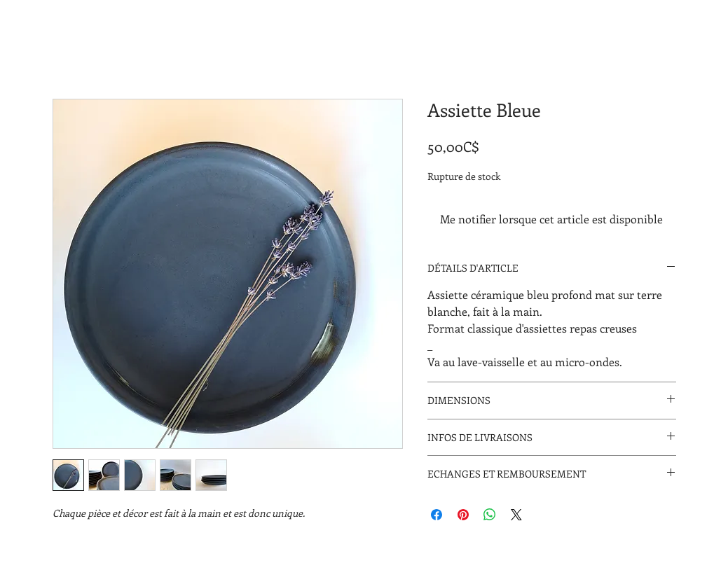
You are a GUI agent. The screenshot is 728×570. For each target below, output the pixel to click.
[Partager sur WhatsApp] (490, 515)
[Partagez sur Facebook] (437, 515)
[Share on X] (516, 515)
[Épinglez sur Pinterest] (463, 515)
